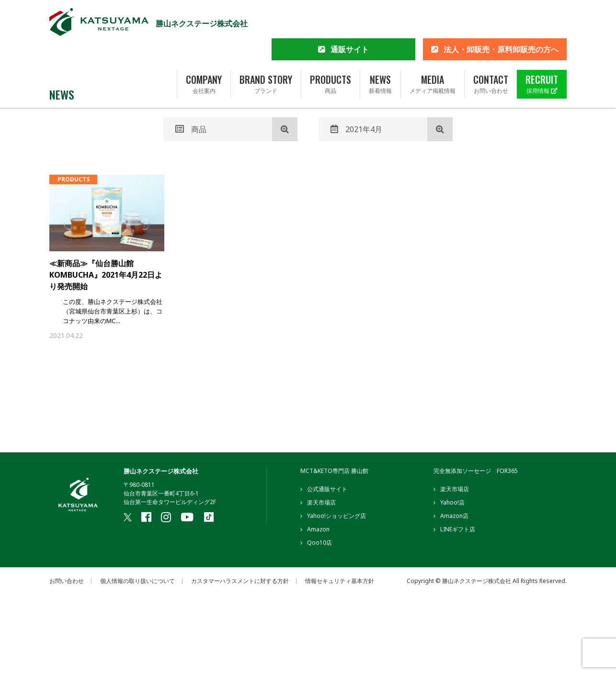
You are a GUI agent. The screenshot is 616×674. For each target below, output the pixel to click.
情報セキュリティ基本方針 (340, 583)
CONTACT (491, 54)
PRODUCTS (331, 54)
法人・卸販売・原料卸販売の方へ (501, 19)
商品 (191, 129)
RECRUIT (542, 54)
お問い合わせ (67, 583)
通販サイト (350, 19)
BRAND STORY (266, 54)
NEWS (380, 54)
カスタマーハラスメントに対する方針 (240, 583)
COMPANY (204, 54)
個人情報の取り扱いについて (137, 583)
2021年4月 (356, 129)
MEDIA (433, 54)
